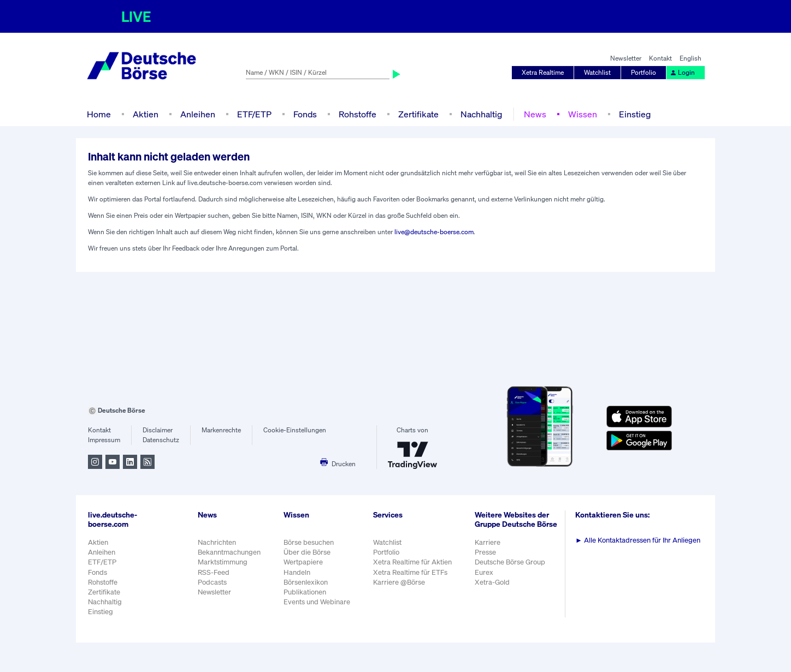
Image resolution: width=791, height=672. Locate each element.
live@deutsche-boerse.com (434, 232)
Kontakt (660, 58)
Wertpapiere (303, 562)
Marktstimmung (223, 562)
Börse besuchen (309, 542)
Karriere (488, 542)
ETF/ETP (254, 114)
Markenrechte (221, 430)
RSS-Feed (214, 572)
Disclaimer (158, 430)
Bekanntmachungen (229, 552)
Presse (485, 552)
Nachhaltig (481, 114)
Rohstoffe (358, 114)
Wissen (583, 114)
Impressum (104, 440)
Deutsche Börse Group (510, 562)
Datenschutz (161, 440)
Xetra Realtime (543, 72)
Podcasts (212, 582)
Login (682, 72)
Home (99, 114)
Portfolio (644, 72)
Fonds (305, 114)
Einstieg (635, 114)
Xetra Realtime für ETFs (410, 572)
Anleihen (198, 114)
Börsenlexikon (306, 582)
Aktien (146, 114)
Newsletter (626, 58)
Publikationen (305, 592)
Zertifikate (418, 114)
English (690, 58)
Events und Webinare (317, 602)
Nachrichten (217, 542)
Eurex (484, 572)
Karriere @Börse (399, 582)
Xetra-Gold (492, 582)
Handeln (297, 572)
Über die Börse (307, 552)
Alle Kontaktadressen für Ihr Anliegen (638, 540)
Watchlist (597, 72)
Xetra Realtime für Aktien (412, 562)
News (535, 114)
